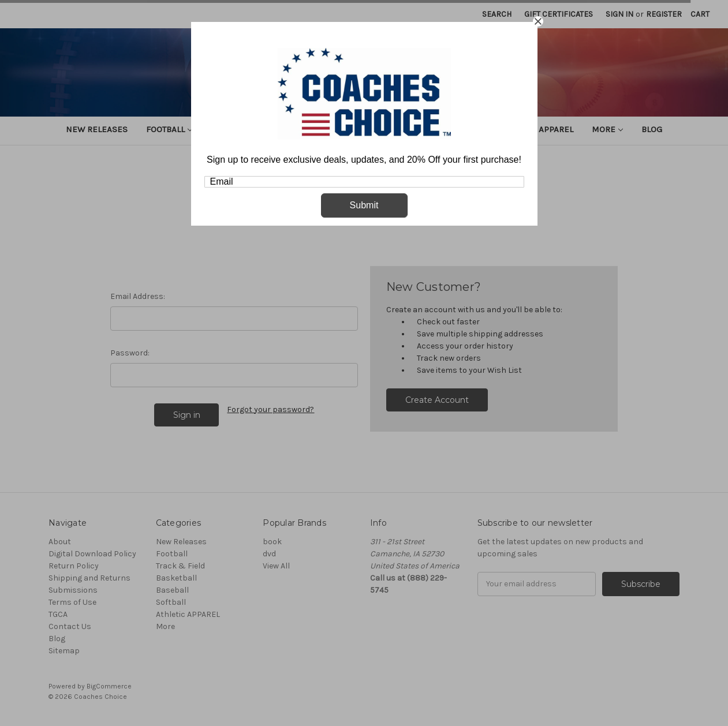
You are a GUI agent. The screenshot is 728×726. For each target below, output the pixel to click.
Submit (364, 205)
